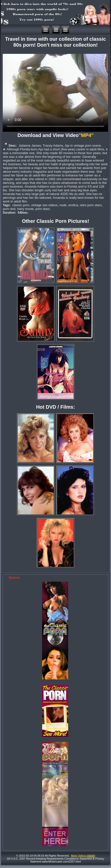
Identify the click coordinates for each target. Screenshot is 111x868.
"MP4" (87, 135)
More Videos (83, 856)
